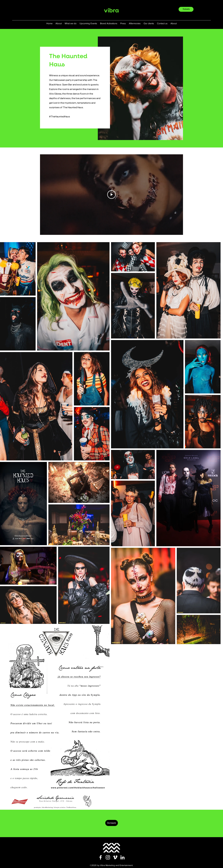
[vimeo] (115, 857)
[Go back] (112, 823)
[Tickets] (186, 9)
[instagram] (108, 857)
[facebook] (101, 857)
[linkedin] (122, 857)
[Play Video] (111, 195)
